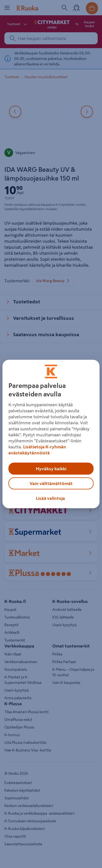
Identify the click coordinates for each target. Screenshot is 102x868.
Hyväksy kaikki (51, 469)
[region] (51, 434)
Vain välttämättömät (51, 483)
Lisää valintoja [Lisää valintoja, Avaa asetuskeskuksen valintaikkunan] (50, 498)
